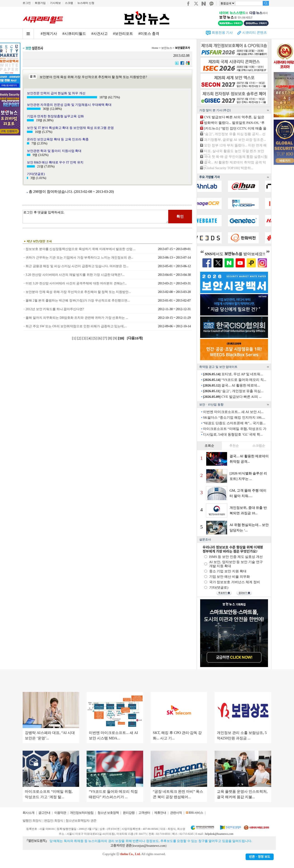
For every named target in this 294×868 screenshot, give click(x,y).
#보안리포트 (123, 34)
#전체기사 (49, 34)
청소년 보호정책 (108, 813)
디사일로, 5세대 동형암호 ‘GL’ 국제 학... (233, 434)
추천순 (234, 446)
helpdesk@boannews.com (219, 834)
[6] (100, 338)
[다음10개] (135, 338)
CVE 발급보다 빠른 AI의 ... (232, 397)
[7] (105, 338)
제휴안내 (160, 813)
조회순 (209, 446)
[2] (80, 338)
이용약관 (60, 813)
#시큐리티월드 (74, 34)
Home (155, 48)
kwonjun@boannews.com (149, 846)
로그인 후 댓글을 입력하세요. (95, 217)
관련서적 (176, 813)
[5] (95, 338)
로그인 (27, 3)
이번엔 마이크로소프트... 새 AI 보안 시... (233, 412)
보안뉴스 (167, 48)
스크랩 (69, 3)
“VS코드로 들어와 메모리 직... (235, 380)
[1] (75, 338)
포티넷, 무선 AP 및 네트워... (233, 374)
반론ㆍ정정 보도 (260, 857)
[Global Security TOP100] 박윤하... (229, 168)
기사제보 (55, 3)
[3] (85, 338)
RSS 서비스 (196, 813)
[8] (110, 338)
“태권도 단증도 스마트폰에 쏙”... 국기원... (234, 423)
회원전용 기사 (222, 33)
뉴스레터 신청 (86, 3)
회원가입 (40, 3)
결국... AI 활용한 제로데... (231, 385)
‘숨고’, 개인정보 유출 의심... (233, 391)
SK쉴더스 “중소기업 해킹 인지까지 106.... (234, 417)
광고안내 (44, 813)
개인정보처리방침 (82, 813)
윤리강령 (129, 813)
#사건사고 (100, 34)
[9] (116, 338)
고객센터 (144, 813)
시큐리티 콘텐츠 (255, 33)
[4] (90, 338)
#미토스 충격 (149, 34)
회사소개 (28, 813)
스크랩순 (259, 446)
